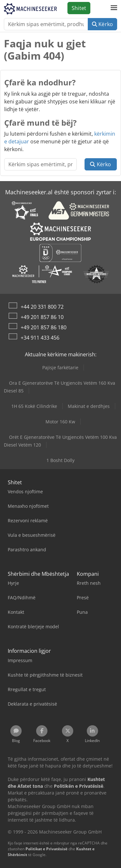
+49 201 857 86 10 (42, 317)
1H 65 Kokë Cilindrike (34, 406)
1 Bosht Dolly (60, 460)
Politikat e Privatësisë (46, 849)
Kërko (102, 24)
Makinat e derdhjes (89, 406)
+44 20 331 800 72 (42, 307)
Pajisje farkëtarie (60, 367)
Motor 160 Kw (60, 422)
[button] (114, 8)
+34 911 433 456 (40, 338)
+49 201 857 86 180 (44, 327)
